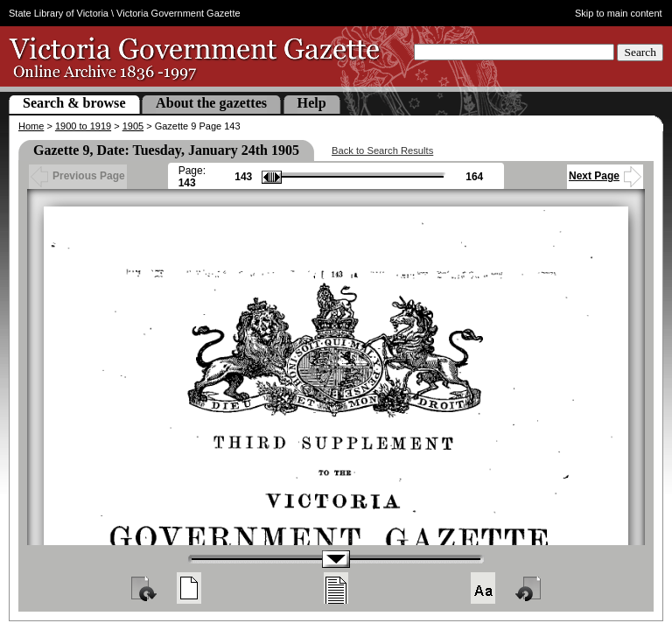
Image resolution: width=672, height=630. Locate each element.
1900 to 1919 (83, 126)
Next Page (605, 176)
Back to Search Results (382, 150)
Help (312, 103)
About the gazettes (211, 103)
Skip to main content (619, 13)
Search (640, 52)
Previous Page (78, 176)
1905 (133, 126)
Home (31, 126)
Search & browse (74, 103)
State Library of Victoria (59, 13)
